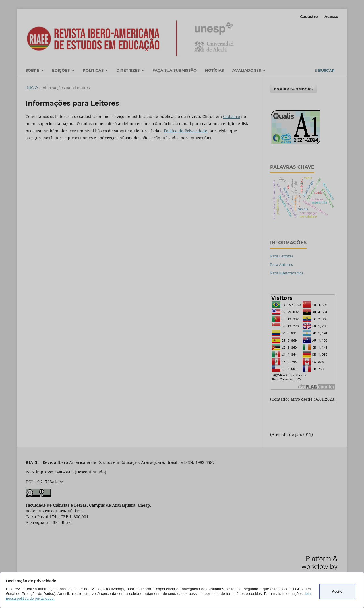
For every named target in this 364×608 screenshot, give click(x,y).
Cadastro (309, 16)
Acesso (331, 16)
